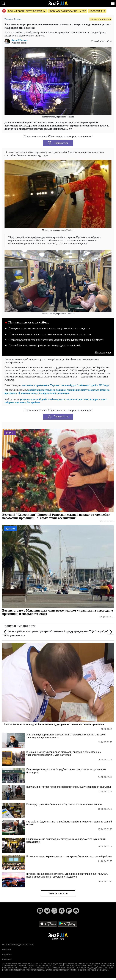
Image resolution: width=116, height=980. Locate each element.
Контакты (7, 959)
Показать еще (103, 353)
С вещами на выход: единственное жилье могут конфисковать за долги (49, 328)
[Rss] (40, 911)
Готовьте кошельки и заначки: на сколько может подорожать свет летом (50, 334)
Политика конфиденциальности (18, 945)
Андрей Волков (19, 40)
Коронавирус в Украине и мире (67, 11)
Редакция (7, 954)
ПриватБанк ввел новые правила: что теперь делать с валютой (44, 345)
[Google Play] (67, 924)
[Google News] (62, 911)
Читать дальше (58, 893)
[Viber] (54, 911)
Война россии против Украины (27, 11)
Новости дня (97, 11)
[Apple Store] (48, 924)
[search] (3, 3)
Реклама (6, 950)
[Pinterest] (76, 911)
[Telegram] (47, 911)
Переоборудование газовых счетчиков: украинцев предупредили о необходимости (56, 340)
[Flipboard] (69, 911)
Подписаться (58, 143)
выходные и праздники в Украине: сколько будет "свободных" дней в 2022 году (66, 385)
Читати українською (100, 19)
